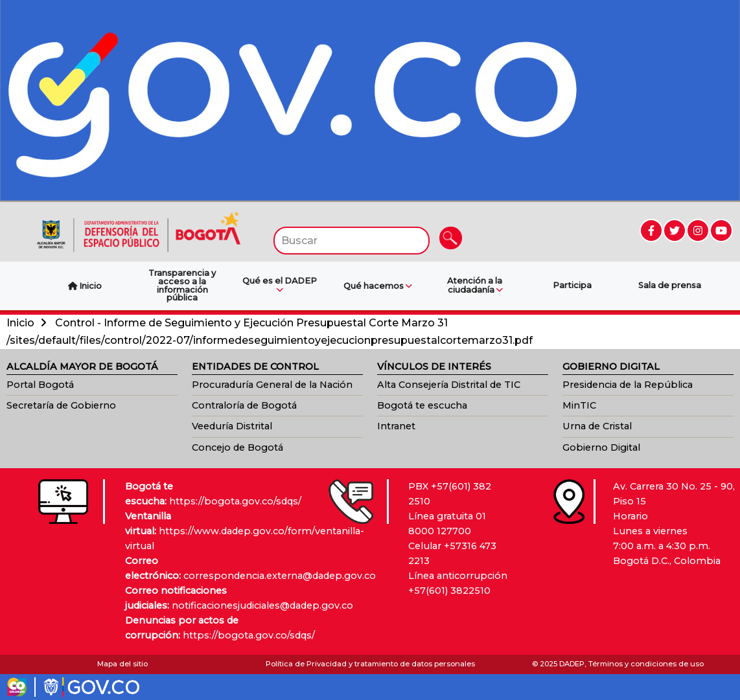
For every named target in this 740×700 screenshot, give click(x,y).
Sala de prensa (670, 285)
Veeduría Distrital (232, 426)
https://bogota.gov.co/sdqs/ (235, 501)
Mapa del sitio (122, 664)
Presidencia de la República (628, 385)
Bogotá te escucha (422, 405)
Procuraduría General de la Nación (272, 385)
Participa (572, 285)
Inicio (20, 323)
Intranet (396, 426)
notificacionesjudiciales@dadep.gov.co (262, 605)
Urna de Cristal (597, 426)
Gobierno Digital (601, 447)
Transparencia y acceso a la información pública (182, 285)
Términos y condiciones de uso (646, 664)
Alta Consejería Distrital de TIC (449, 385)
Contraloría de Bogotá (244, 405)
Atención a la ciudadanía (475, 285)
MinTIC (579, 405)
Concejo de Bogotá (237, 447)
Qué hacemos (378, 286)
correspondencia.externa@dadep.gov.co (280, 576)
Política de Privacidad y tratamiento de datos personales (370, 664)
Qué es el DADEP (280, 285)
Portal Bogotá (40, 385)
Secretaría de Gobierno (61, 405)
